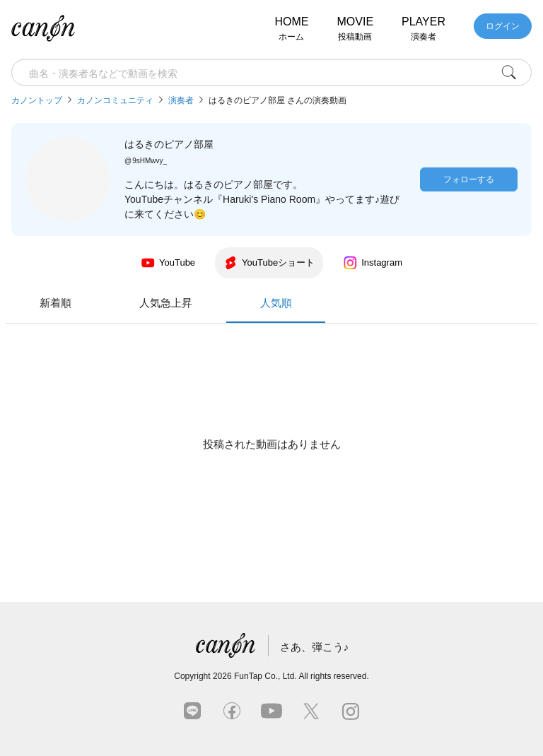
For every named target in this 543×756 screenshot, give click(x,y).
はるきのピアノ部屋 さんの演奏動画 (278, 100)
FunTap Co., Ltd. (265, 676)
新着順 (162, 303)
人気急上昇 (272, 303)
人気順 (382, 310)
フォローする (469, 179)
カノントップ (37, 100)
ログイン (503, 26)
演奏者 (181, 100)
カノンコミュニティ (115, 100)
